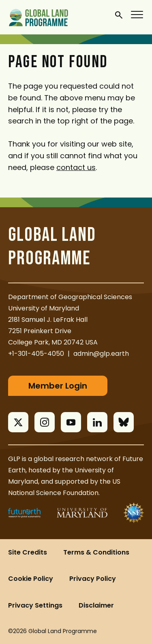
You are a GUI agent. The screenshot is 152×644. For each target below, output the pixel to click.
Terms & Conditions (96, 552)
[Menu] (137, 14)
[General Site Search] (119, 15)
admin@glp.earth (101, 354)
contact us (76, 167)
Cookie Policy (31, 579)
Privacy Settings (35, 605)
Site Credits (28, 552)
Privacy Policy (93, 579)
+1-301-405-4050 (36, 354)
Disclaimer (96, 605)
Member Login (58, 386)
